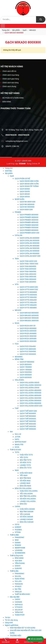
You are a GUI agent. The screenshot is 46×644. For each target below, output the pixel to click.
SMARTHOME (20, 548)
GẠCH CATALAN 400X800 (30, 238)
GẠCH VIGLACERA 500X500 (30, 398)
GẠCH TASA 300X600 (28, 279)
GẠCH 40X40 (25, 194)
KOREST (18, 527)
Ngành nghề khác (12, 625)
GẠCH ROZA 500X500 (28, 336)
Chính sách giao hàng (10, 79)
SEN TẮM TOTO (26, 460)
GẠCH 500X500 (26, 372)
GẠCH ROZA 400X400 (28, 339)
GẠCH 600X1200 (26, 210)
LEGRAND (19, 550)
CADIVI (17, 599)
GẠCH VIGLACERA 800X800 (30, 403)
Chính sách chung (8, 86)
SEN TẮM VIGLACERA (28, 496)
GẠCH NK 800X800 (27, 207)
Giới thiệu (8, 171)
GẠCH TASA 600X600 (28, 269)
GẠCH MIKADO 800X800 (29, 313)
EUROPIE (18, 568)
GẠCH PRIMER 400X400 (29, 222)
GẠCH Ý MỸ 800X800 (28, 413)
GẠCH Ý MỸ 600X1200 (28, 411)
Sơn (11, 432)
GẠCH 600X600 (26, 377)
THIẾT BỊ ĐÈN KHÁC (22, 594)
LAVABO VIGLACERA (28, 501)
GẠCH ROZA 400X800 (28, 333)
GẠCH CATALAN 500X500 (30, 248)
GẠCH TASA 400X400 (28, 274)
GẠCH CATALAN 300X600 (30, 240)
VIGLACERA (19, 380)
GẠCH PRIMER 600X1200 (29, 233)
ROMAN (18, 545)
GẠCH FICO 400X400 (28, 349)
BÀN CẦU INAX (25, 486)
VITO (17, 284)
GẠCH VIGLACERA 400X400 (30, 395)
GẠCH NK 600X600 (27, 204)
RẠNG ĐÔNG (20, 579)
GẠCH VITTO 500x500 (28, 297)
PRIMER (18, 212)
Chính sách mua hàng (10, 75)
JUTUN (17, 437)
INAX (17, 470)
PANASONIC (19, 537)
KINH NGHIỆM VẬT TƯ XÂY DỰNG (23, 628)
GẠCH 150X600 (26, 370)
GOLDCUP (19, 610)
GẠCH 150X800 (26, 367)
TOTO (17, 452)
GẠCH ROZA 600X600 (28, 331)
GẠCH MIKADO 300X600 (29, 318)
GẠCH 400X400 (26, 364)
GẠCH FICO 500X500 (28, 352)
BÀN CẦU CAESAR (27, 522)
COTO (17, 524)
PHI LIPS (18, 581)
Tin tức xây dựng (11, 620)
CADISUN (18, 602)
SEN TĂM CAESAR (26, 512)
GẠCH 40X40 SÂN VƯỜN (29, 184)
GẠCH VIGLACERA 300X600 (30, 393)
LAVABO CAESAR (26, 519)
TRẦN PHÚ (19, 612)
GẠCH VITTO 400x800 (28, 308)
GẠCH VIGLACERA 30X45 (29, 382)
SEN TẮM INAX (25, 478)
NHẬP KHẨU (20, 199)
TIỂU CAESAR (25, 514)
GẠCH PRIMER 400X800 (29, 215)
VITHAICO (19, 607)
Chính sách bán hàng (10, 83)
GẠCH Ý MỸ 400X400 (28, 424)
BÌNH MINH (19, 558)
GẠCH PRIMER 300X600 (29, 217)
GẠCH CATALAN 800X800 (30, 253)
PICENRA (18, 530)
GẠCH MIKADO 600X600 (29, 315)
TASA (17, 259)
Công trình (9, 623)
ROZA (17, 323)
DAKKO (18, 566)
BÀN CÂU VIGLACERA (23, 488)
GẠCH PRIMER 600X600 (29, 228)
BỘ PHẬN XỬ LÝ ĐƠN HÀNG (12, 98)
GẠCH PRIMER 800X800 (29, 230)
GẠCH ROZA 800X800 (28, 328)
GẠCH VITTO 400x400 (28, 300)
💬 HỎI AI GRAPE (35, 639)
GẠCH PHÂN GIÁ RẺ (22, 179)
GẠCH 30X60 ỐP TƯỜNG (29, 186)
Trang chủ (9, 168)
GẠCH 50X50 (25, 191)
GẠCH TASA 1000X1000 (29, 264)
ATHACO (18, 586)
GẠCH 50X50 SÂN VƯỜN (29, 181)
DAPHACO (19, 605)
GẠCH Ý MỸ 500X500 (28, 421)
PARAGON (19, 584)
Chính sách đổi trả (8, 71)
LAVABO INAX (25, 483)
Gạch (12, 176)
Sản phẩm (9, 173)
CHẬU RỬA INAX (26, 473)
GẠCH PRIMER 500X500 (29, 225)
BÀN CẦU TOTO (26, 468)
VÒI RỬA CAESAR (26, 517)
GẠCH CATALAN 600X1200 (30, 256)
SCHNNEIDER (20, 553)
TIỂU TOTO (24, 457)
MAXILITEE (19, 444)
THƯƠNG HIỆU (15, 636)
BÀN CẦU (23, 504)
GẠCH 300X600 (26, 375)
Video (7, 638)
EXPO (17, 439)
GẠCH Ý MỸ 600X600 (28, 419)
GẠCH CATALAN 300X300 (30, 243)
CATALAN (18, 235)
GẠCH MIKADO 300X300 (29, 321)
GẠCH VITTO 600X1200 (29, 287)
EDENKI (18, 543)
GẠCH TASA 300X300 (28, 277)
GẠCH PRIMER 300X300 (29, 220)
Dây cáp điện (15, 597)
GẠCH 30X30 (25, 197)
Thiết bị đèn (14, 571)
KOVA (17, 447)
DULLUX (18, 434)
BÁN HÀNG (6, 102)
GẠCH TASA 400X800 (28, 282)
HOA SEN (18, 561)
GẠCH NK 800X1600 (27, 202)
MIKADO (18, 310)
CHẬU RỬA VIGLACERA (29, 491)
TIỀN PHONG (20, 563)
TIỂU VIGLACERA (26, 494)
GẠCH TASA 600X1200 (28, 261)
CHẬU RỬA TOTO (26, 455)
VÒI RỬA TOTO (25, 463)
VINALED (18, 592)
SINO (17, 540)
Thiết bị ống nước (16, 555)
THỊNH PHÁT (20, 615)
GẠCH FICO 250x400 (28, 346)
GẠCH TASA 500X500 (28, 271)
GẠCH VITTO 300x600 (28, 305)
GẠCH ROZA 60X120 (28, 326)
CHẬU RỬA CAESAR (27, 509)
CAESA (17, 506)
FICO (17, 344)
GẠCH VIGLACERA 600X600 (30, 401)
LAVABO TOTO (25, 465)
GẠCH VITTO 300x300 (28, 302)
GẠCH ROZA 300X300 (28, 341)
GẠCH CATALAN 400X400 (30, 246)
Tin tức (8, 617)
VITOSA (18, 532)
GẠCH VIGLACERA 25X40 (29, 388)
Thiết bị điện (14, 535)
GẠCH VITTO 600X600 (28, 295)
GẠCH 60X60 (25, 189)
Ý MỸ (17, 408)
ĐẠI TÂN (18, 589)
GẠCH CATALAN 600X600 (30, 251)
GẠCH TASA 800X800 (28, 266)
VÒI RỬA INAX (25, 481)
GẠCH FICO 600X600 (28, 354)
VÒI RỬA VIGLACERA (28, 499)
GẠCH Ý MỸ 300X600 (28, 429)
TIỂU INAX (24, 475)
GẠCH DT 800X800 (27, 362)
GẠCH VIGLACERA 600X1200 (31, 406)
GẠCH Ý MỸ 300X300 (28, 426)
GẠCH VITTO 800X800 (28, 292)
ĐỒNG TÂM (19, 359)
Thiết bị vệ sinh (15, 450)
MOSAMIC (19, 357)
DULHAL (18, 576)
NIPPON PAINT (20, 442)
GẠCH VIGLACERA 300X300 (30, 385)
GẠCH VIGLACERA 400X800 (30, 390)
